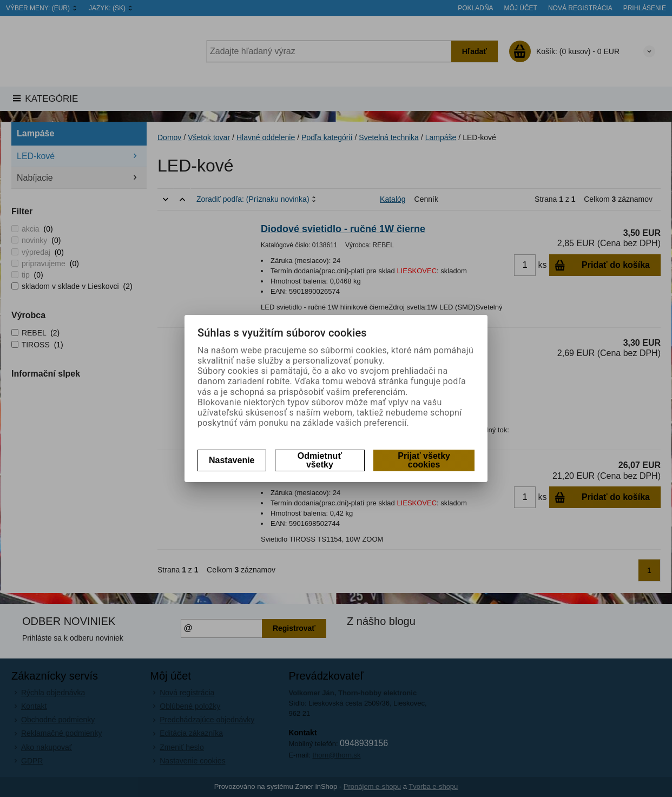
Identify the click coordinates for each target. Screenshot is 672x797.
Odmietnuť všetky (320, 460)
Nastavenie (232, 460)
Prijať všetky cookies (424, 460)
